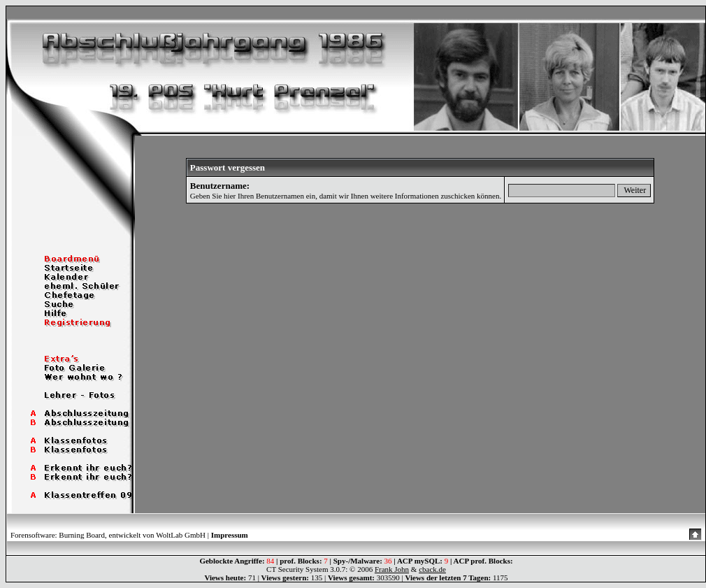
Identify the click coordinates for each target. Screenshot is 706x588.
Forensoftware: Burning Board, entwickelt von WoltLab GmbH (108, 535)
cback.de (432, 569)
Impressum (230, 535)
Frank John (392, 569)
